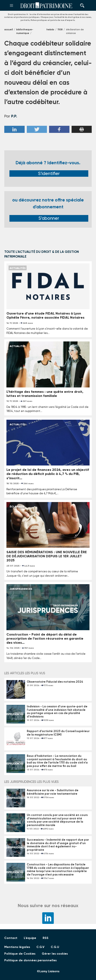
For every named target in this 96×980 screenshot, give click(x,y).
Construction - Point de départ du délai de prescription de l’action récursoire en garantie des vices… (45, 638)
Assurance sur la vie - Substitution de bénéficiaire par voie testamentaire (53, 792)
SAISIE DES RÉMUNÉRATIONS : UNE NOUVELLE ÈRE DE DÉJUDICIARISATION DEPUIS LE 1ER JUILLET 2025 (47, 556)
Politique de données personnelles (30, 960)
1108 (60, 30)
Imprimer (82, 129)
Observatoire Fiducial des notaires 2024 (55, 682)
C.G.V (40, 947)
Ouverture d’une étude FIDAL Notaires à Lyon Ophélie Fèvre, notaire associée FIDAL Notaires (45, 315)
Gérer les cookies (55, 954)
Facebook (59, 129)
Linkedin (14, 129)
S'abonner (49, 218)
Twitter (37, 129)
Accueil (9, 30)
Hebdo (50, 30)
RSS (46, 938)
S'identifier (49, 174)
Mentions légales (17, 947)
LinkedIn (48, 918)
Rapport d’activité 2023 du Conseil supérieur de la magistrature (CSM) (58, 733)
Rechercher (81, 5)
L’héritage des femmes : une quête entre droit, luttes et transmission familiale (45, 394)
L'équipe (30, 938)
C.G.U (55, 947)
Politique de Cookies (20, 954)
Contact (11, 938)
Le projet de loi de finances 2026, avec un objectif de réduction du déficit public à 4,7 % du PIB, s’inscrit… (48, 474)
